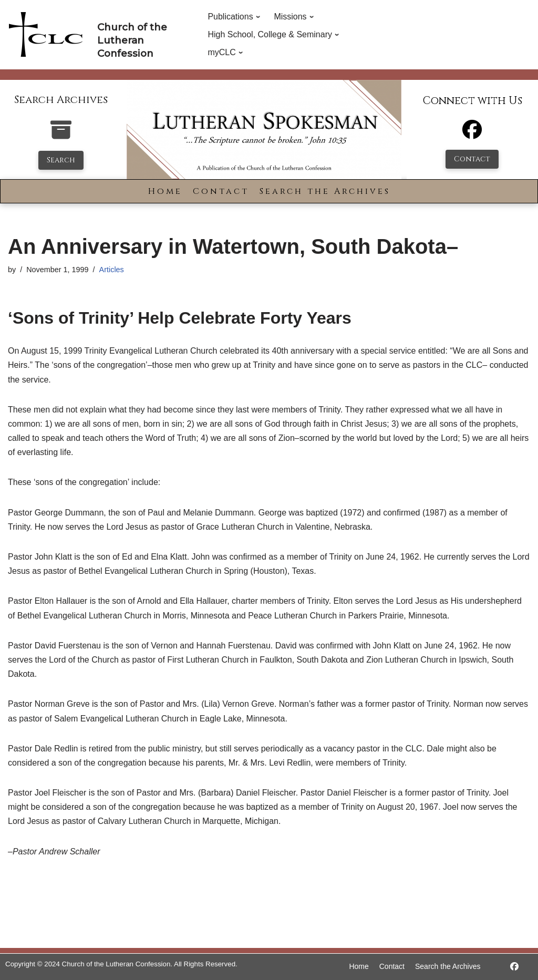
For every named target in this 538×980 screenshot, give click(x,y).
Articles (112, 270)
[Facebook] (472, 134)
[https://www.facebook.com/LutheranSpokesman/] (514, 967)
